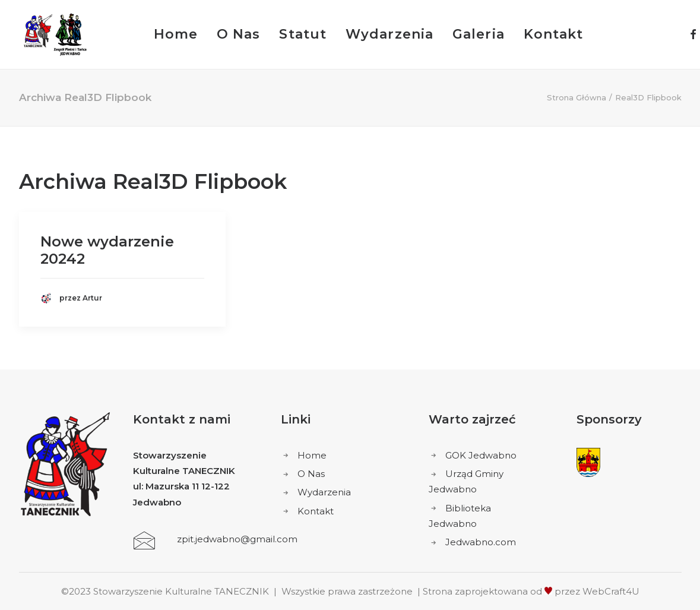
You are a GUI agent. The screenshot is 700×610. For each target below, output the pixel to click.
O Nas (239, 34)
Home (176, 34)
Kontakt (554, 34)
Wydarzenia (389, 34)
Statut (303, 34)
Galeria (479, 34)
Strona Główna (577, 97)
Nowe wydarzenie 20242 (107, 250)
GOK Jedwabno (481, 455)
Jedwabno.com (481, 542)
